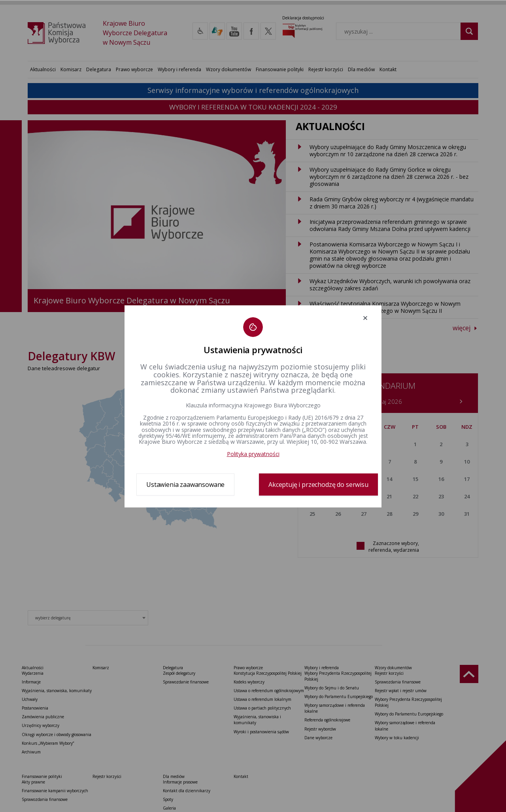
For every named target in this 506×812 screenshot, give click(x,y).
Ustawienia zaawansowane (185, 485)
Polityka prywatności (253, 454)
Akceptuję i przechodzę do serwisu (318, 485)
